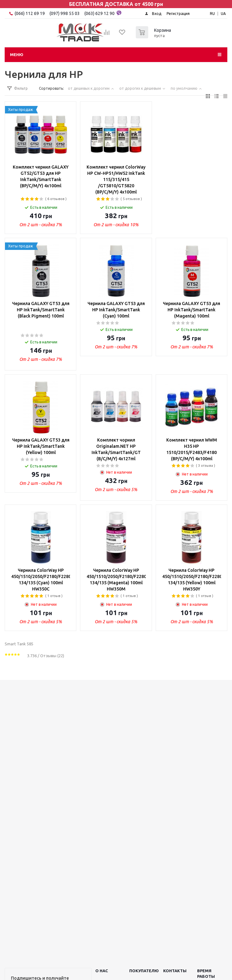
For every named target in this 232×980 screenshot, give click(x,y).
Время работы (206, 973)
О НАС (102, 971)
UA (223, 14)
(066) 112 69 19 (30, 13)
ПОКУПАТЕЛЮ (144, 971)
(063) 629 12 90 (103, 13)
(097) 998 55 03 (65, 13)
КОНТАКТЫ (175, 971)
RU (212, 14)
